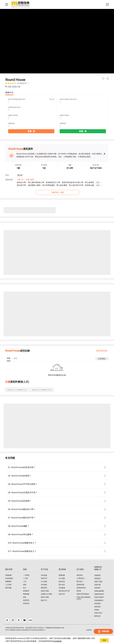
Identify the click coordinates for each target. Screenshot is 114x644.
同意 (104, 640)
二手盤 (25, 578)
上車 (25, 581)
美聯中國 (97, 585)
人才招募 (8, 585)
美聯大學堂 (98, 613)
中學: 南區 (30, 180)
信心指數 (62, 578)
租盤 (25, 597)
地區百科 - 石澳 (58, 192)
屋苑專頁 (80, 575)
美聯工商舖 (98, 582)
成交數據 (62, 588)
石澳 (37, 154)
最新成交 (62, 581)
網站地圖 (8, 588)
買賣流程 (26, 603)
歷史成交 (62, 585)
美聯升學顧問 (99, 597)
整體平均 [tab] (9, 93)
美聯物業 (97, 575)
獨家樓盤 (26, 594)
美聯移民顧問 (99, 594)
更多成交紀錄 (102, 351)
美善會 (79, 591)
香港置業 (97, 603)
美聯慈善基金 (81, 588)
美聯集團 (8, 575)
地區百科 (62, 594)
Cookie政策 (57, 641)
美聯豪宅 (26, 591)
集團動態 (8, 581)
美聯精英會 (80, 585)
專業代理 (44, 578)
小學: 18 (20, 180)
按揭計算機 (45, 591)
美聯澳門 (97, 588)
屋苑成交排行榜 (64, 591)
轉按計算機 (45, 597)
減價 (25, 585)
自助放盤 (44, 575)
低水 (25, 588)
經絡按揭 (97, 607)
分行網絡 (44, 581)
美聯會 (97, 610)
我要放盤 (103, 631)
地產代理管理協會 (83, 594)
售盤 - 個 (31, 131)
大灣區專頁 (80, 578)
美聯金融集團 (99, 591)
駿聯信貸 (97, 616)
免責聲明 (89, 630)
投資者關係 (9, 578)
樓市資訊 (80, 581)
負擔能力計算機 (46, 594)
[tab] (9, 358)
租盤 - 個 (83, 131)
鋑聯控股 (97, 578)
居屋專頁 (26, 600)
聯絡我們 (44, 588)
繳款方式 (44, 600)
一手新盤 (26, 575)
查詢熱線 (44, 585)
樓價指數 (62, 575)
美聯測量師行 (99, 600)
